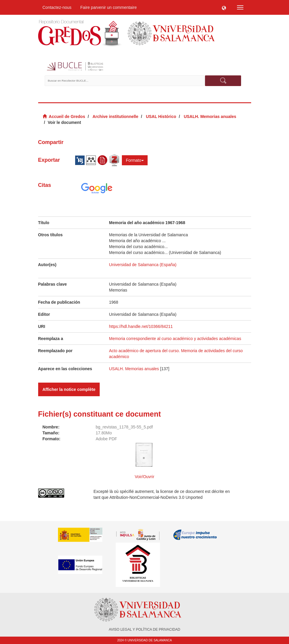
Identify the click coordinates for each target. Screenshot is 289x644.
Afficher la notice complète (69, 389)
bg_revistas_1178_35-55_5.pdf (124, 427)
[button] (224, 7)
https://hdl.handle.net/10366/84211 (141, 326)
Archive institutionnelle (116, 116)
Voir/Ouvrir (144, 477)
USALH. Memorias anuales (210, 116)
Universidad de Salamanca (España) (143, 265)
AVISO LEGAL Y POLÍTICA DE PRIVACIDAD (144, 630)
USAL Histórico (161, 116)
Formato (135, 160)
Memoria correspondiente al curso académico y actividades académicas (175, 339)
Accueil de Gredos (67, 116)
